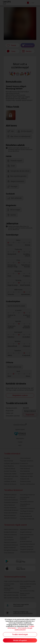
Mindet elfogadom (20, 640)
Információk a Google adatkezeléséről (24, 629)
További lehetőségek (20, 634)
